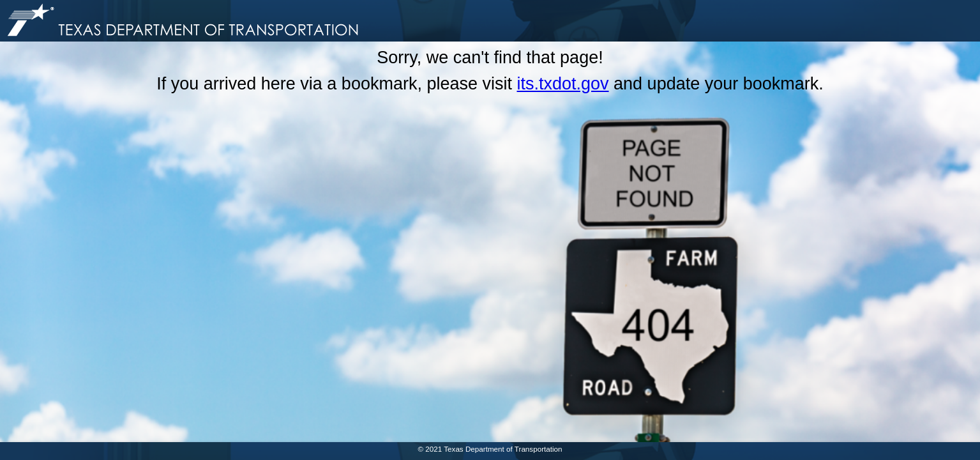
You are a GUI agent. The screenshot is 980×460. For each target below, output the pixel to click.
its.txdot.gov (562, 84)
